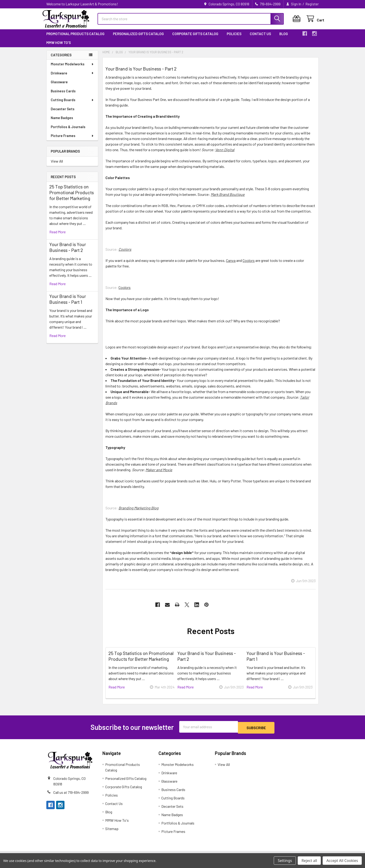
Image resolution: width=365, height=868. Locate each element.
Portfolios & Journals (68, 131)
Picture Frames (72, 140)
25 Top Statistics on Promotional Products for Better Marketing (72, 197)
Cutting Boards (72, 104)
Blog (284, 38)
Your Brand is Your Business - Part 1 (68, 303)
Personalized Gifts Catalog (138, 38)
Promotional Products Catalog (75, 38)
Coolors (249, 265)
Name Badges (62, 122)
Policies (234, 38)
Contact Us (260, 38)
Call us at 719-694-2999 (71, 796)
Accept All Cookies (342, 861)
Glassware (59, 86)
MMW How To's (59, 47)
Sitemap (112, 832)
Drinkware (72, 77)
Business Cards (63, 95)
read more (57, 236)
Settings (285, 861)
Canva (231, 265)
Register (312, 4)
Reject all (309, 861)
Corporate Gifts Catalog (195, 38)
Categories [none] (61, 59)
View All (57, 165)
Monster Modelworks (72, 68)
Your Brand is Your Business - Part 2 (68, 251)
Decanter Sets (63, 113)
